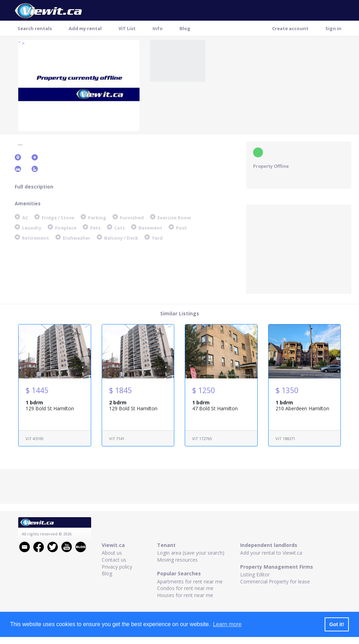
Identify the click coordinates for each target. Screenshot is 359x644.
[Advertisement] (299, 248)
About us (112, 553)
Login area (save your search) (191, 553)
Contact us (114, 560)
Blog (185, 28)
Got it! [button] (337, 624)
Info (158, 28)
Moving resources (177, 560)
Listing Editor (255, 574)
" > (21, 43)
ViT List (127, 28)
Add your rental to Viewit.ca (271, 553)
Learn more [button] (227, 624)
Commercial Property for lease (275, 581)
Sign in (333, 28)
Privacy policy (117, 567)
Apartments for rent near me (190, 581)
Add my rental (85, 28)
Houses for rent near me (185, 595)
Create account (290, 28)
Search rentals (35, 28)
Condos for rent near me (185, 588)
